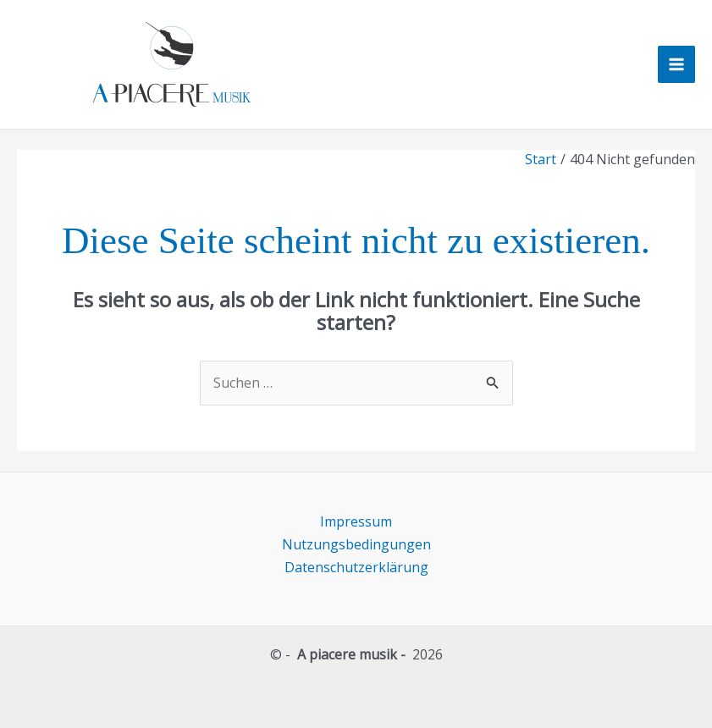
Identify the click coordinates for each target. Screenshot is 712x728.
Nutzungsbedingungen (356, 544)
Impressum (356, 521)
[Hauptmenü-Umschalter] (676, 64)
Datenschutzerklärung (356, 567)
